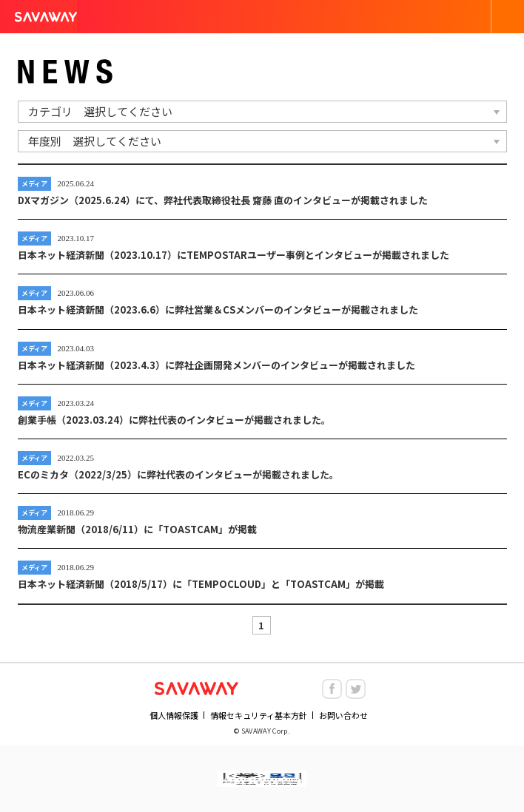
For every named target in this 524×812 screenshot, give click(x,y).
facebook (332, 689)
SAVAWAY (46, 17)
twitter (356, 689)
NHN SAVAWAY (196, 688)
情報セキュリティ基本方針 (259, 715)
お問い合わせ (343, 715)
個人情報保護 (174, 715)
